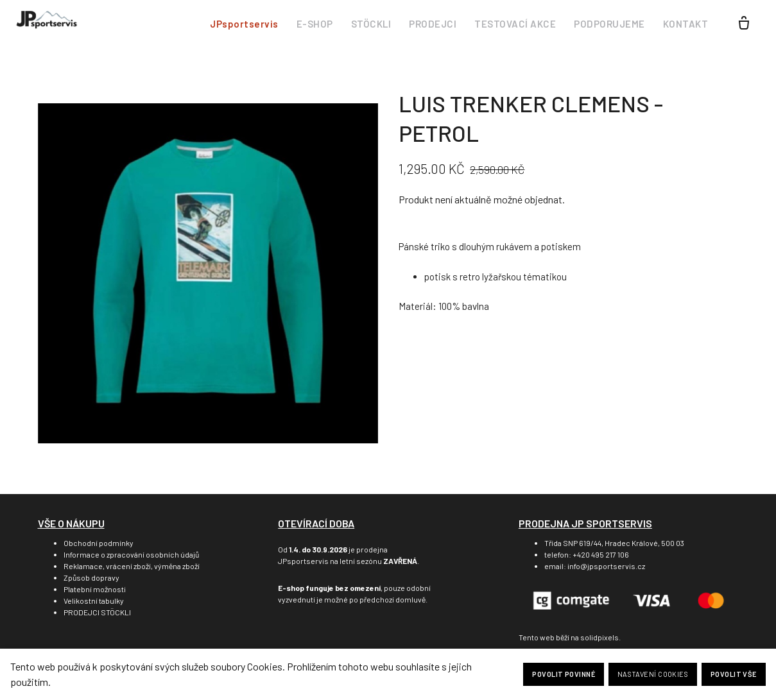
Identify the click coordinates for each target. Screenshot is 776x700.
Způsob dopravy (91, 577)
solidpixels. (600, 637)
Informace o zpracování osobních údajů (131, 554)
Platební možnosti (95, 589)
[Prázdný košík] (744, 24)
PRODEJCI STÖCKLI (97, 612)
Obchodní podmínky (99, 543)
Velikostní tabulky (94, 601)
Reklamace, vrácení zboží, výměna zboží (132, 566)
